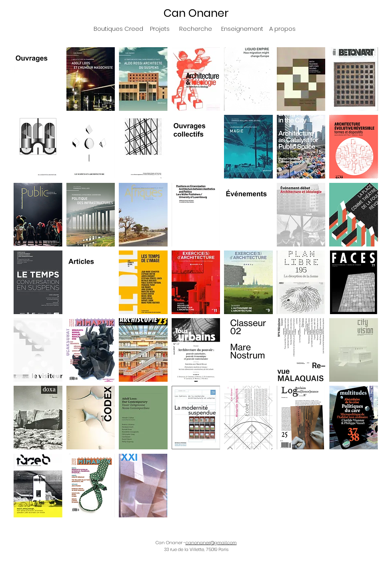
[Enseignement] (242, 28)
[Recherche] (195, 28)
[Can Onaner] (196, 13)
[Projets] (160, 28)
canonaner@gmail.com (211, 543)
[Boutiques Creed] (118, 28)
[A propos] (282, 28)
